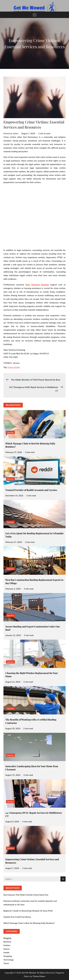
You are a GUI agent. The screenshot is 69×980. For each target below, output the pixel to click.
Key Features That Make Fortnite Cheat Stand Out (26, 895)
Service (16, 363)
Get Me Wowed (29, 973)
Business (7, 942)
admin (16, 133)
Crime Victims (14, 367)
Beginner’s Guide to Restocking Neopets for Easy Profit (28, 911)
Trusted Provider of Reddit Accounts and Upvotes (31, 490)
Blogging (7, 938)
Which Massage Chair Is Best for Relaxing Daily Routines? (29, 923)
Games (7, 949)
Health (6, 952)
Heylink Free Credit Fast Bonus (17, 917)
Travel (6, 963)
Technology (9, 960)
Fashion (7, 945)
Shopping (8, 956)
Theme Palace (39, 976)
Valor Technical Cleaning (37, 285)
